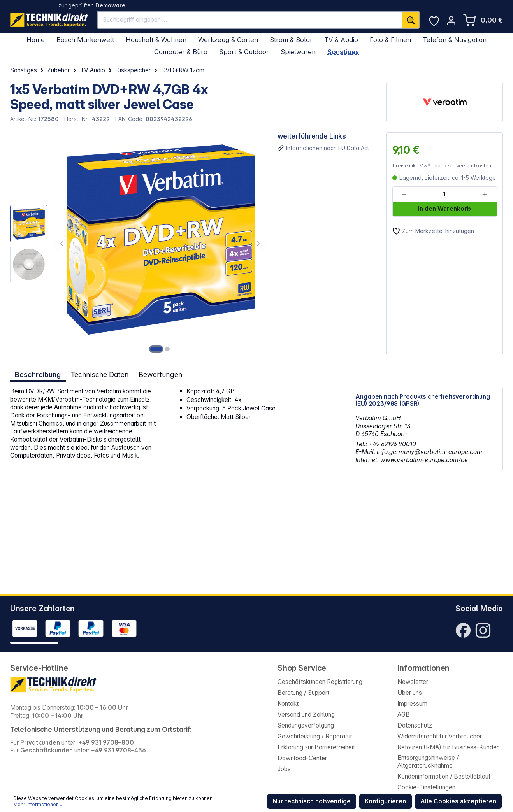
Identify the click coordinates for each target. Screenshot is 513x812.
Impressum (412, 704)
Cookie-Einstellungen (426, 787)
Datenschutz (415, 725)
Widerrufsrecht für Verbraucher (440, 736)
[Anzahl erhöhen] (484, 195)
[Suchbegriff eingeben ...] (250, 20)
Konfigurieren (385, 801)
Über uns (410, 693)
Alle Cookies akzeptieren (458, 801)
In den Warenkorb (444, 209)
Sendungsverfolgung (306, 725)
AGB (404, 715)
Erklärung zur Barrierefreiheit (316, 747)
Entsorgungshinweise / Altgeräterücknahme (428, 762)
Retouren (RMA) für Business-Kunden (449, 747)
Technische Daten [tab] (100, 374)
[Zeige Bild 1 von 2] (156, 349)
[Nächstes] (258, 244)
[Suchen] (411, 20)
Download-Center (302, 758)
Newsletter (413, 682)
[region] (139, 244)
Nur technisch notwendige (312, 801)
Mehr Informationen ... (38, 804)
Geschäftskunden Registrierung (320, 682)
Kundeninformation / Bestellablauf (444, 776)
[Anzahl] (444, 195)
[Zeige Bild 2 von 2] (167, 349)
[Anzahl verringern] (404, 195)
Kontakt (288, 704)
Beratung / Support (303, 693)
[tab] (38, 374)
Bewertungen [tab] (161, 374)
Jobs (284, 769)
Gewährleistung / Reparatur (315, 736)
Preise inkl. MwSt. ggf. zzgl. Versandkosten (442, 166)
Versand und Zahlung (306, 715)
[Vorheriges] (62, 244)
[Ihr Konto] (451, 21)
